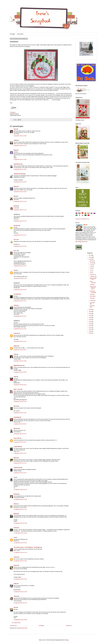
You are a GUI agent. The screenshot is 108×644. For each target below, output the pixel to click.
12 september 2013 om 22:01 (20, 579)
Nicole (15, 504)
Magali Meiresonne (18, 365)
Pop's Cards (17, 438)
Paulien (16, 565)
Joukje (15, 305)
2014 (90, 309)
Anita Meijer (17, 417)
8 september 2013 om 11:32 (20, 221)
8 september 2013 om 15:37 (20, 316)
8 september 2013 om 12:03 (20, 246)
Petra (15, 607)
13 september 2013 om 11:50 (20, 592)
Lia (14, 477)
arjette (15, 584)
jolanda (15, 206)
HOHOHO (92, 285)
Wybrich (16, 346)
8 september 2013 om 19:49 (20, 372)
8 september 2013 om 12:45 (20, 278)
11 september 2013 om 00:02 (20, 533)
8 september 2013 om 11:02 (20, 201)
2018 (90, 317)
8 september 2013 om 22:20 (20, 424)
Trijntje (15, 140)
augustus (92, 275)
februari (92, 263)
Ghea (15, 196)
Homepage (12, 34)
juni (91, 271)
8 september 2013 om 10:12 (20, 146)
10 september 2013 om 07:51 (20, 490)
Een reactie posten (16, 623)
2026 (90, 333)
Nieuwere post (14, 626)
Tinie (15, 270)
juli (91, 273)
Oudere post (69, 626)
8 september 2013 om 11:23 (20, 210)
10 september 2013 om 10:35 (20, 499)
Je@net (15, 557)
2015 (90, 311)
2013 (90, 259)
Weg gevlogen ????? (93, 279)
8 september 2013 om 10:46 (20, 169)
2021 (90, 323)
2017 (90, 315)
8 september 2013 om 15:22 (20, 301)
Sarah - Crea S (17, 389)
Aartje (15, 354)
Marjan (15, 186)
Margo (15, 150)
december (92, 306)
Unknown (16, 333)
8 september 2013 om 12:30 (20, 266)
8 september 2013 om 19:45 (20, 361)
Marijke (16, 514)
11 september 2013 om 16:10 (20, 561)
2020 (90, 321)
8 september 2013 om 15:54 (20, 329)
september (93, 277)
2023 (90, 327)
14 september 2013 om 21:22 (20, 603)
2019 (90, 319)
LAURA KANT (17, 447)
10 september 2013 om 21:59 (20, 523)
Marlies (15, 458)
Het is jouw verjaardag (93, 292)
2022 (90, 325)
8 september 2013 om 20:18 (20, 385)
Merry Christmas (93, 282)
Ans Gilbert (17, 294)
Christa (15, 528)
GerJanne (16, 226)
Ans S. (15, 240)
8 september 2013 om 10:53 (20, 182)
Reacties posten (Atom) (22, 628)
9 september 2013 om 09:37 (20, 442)
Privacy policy (20, 34)
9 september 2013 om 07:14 (20, 434)
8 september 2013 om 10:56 (20, 192)
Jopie (15, 377)
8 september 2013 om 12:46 (20, 290)
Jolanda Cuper (17, 468)
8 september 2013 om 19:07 (20, 350)
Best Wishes (93, 296)
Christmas (92, 294)
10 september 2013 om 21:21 (20, 509)
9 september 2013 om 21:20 (20, 473)
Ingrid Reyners (17, 164)
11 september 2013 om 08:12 (20, 543)
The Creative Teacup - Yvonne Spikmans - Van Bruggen (27, 547)
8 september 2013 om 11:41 (20, 235)
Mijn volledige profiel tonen (82, 242)
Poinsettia (92, 298)
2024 (90, 329)
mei (91, 269)
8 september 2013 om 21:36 (20, 402)
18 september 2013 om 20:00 (20, 620)
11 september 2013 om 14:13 (20, 553)
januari (92, 261)
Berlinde (16, 494)
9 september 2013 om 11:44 (20, 463)
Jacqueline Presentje (19, 174)
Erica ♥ (15, 251)
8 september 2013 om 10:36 (20, 160)
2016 (90, 313)
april (91, 267)
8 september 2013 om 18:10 (20, 341)
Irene (86, 225)
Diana (15, 129)
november (92, 303)
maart (92, 265)
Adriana (16, 596)
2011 (90, 255)
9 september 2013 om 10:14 (20, 453)
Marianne (16, 428)
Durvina (16, 406)
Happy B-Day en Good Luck (93, 288)
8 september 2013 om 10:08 (20, 136)
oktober (92, 301)
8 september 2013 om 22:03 (20, 413)
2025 (90, 331)
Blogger (67, 640)
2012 (90, 257)
